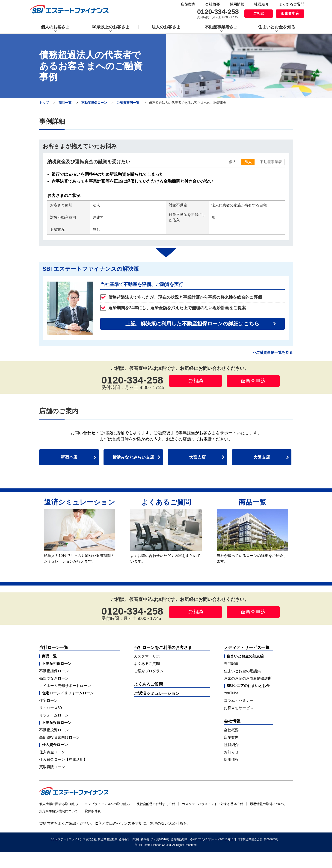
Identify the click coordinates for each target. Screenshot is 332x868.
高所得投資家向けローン (59, 737)
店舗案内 (188, 4)
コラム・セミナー (239, 700)
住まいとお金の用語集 (242, 671)
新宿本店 (69, 457)
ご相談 (259, 13)
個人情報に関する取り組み (59, 804)
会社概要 (213, 4)
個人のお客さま (55, 27)
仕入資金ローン (52, 752)
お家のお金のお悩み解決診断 (248, 678)
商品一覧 (65, 103)
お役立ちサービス (239, 708)
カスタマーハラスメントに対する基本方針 (213, 804)
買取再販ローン (52, 767)
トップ (44, 103)
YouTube (231, 693)
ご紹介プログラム (149, 671)
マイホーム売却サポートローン (65, 686)
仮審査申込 (290, 13)
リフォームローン (54, 715)
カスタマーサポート (151, 656)
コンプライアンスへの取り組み (107, 804)
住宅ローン (48, 700)
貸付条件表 (93, 811)
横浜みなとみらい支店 (133, 457)
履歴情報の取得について (268, 804)
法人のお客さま (166, 27)
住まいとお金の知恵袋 (245, 656)
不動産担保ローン (94, 103)
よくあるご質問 (291, 4)
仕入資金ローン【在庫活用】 (63, 759)
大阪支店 (262, 457)
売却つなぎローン (54, 678)
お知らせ (231, 752)
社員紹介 (261, 4)
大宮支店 (197, 457)
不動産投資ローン (54, 730)
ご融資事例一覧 (128, 103)
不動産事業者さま (221, 27)
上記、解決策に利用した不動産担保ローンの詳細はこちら (193, 324)
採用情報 (237, 4)
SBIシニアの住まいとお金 (248, 686)
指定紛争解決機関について (59, 811)
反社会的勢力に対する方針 (156, 804)
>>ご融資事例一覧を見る (272, 353)
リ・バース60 (50, 708)
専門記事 (231, 664)
